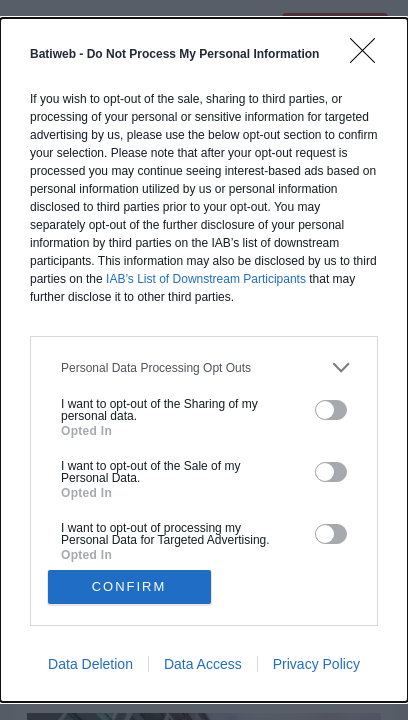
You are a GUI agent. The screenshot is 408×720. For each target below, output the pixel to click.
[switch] (331, 410)
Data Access (203, 664)
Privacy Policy (316, 664)
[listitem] (204, 367)
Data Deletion (90, 664)
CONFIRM (129, 586)
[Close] (369, 57)
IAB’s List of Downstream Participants (206, 279)
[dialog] (204, 360)
